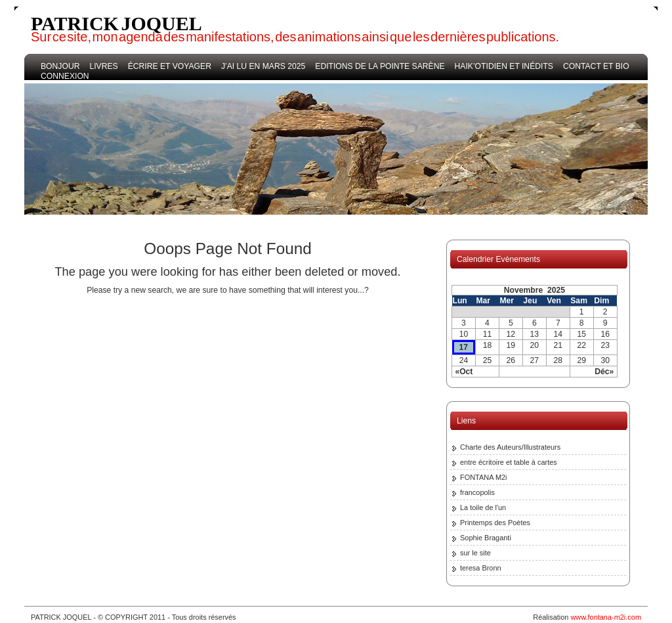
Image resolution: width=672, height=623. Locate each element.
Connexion (65, 76)
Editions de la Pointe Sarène (380, 66)
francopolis (477, 492)
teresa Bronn (481, 568)
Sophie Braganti (486, 538)
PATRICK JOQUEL (116, 23)
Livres (103, 66)
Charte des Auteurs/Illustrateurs (510, 447)
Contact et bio (596, 66)
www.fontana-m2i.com (606, 617)
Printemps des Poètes (495, 523)
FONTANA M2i (484, 477)
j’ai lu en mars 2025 (263, 66)
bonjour (60, 66)
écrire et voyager (170, 66)
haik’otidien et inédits (504, 66)
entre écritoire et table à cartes (509, 462)
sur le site (475, 553)
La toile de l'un (483, 507)
